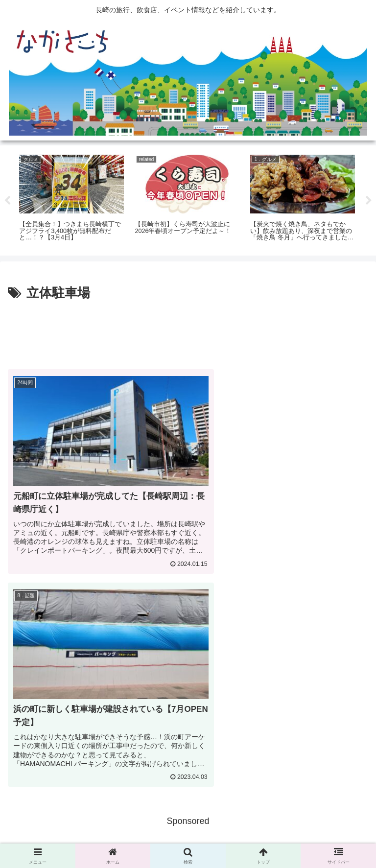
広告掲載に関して (65, 837)
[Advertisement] (188, 331)
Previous (7, 201)
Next (369, 201)
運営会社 (311, 837)
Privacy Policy (188, 837)
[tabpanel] (71, 199)
